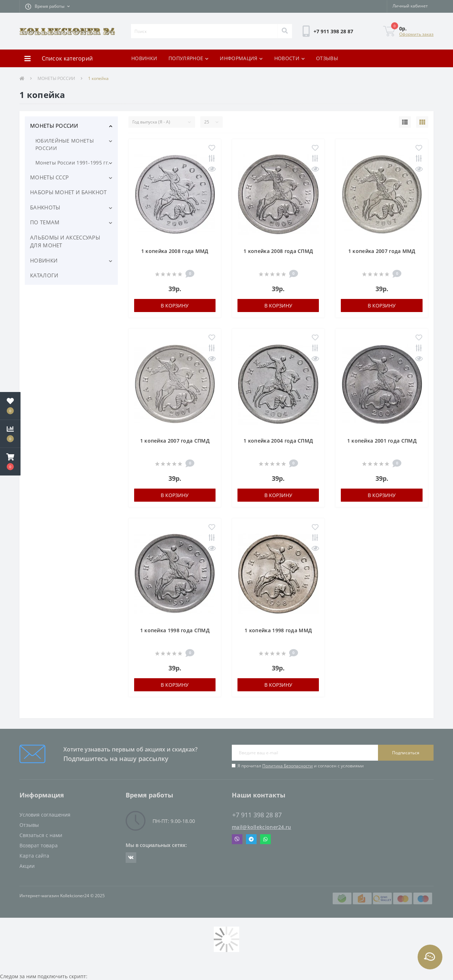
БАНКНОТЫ (45, 207)
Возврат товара (39, 845)
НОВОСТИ (289, 58)
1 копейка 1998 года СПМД (175, 630)
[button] (47, 6)
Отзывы (29, 825)
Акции (27, 866)
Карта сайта (34, 856)
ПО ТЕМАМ (45, 222)
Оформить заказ (416, 34)
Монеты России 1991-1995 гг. (72, 163)
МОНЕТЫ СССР (49, 177)
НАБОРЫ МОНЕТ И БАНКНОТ (68, 192)
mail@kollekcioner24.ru (262, 827)
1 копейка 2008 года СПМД (278, 251)
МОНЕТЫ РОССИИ (56, 78)
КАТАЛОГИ (44, 275)
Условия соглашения (45, 815)
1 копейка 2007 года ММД (382, 251)
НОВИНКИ (144, 58)
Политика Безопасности (288, 766)
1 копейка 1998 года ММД (278, 630)
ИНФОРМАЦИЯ (241, 58)
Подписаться (406, 753)
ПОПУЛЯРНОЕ (188, 58)
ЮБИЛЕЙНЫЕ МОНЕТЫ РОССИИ (65, 144)
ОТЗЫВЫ (327, 58)
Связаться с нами (41, 835)
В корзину (175, 305)
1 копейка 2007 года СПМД (175, 441)
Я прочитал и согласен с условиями (301, 766)
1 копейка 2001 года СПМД (382, 441)
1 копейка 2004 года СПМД (278, 441)
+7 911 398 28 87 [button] (257, 815)
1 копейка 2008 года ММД (175, 251)
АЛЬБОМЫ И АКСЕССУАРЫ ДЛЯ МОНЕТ (65, 241)
